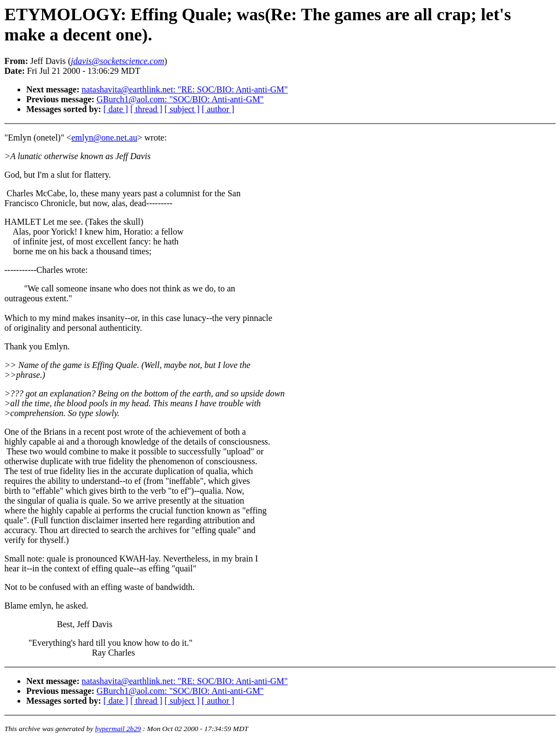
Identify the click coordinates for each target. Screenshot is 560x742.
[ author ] (218, 109)
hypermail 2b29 (118, 729)
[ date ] (116, 109)
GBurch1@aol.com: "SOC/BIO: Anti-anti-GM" (180, 99)
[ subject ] (182, 109)
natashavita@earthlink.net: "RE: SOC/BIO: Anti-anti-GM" (185, 89)
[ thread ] (146, 109)
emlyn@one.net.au (104, 138)
